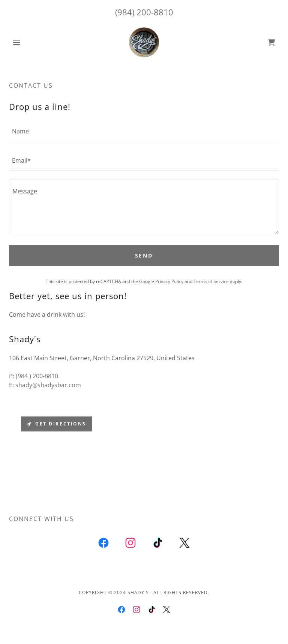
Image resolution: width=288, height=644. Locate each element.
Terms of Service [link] (211, 281)
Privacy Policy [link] (169, 281)
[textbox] (144, 131)
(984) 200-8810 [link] (144, 12)
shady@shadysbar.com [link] (48, 385)
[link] (144, 42)
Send (144, 255)
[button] (29, 42)
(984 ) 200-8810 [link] (37, 376)
